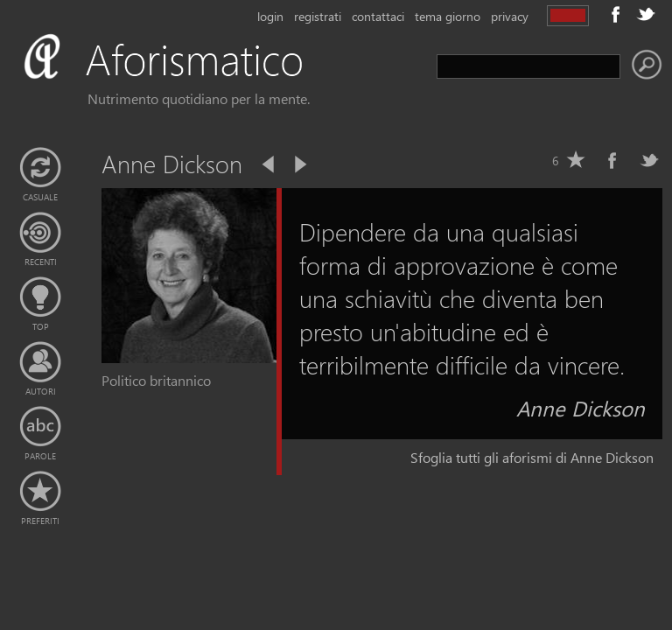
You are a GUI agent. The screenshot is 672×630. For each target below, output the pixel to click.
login (270, 16)
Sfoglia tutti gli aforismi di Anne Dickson (532, 457)
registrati (318, 16)
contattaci (378, 16)
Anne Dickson (581, 408)
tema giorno (448, 16)
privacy (510, 16)
